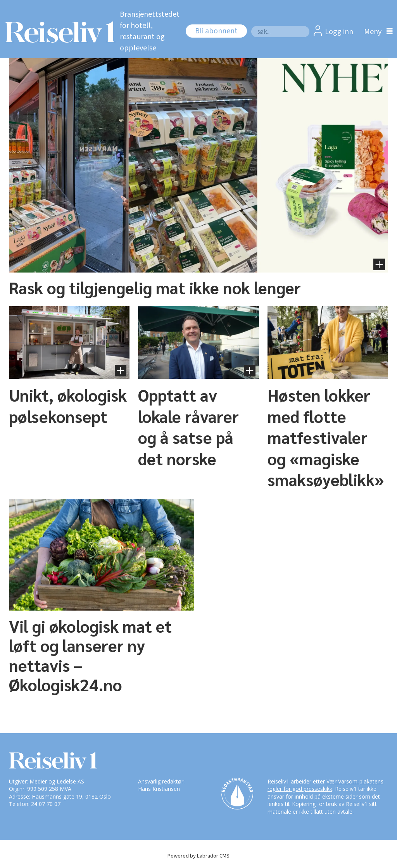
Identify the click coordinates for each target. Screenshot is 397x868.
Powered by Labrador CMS (198, 856)
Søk (251, 26)
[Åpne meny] (376, 32)
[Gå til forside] (56, 32)
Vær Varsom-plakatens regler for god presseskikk (325, 785)
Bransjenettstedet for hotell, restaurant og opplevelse (150, 31)
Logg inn (339, 32)
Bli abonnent (216, 31)
